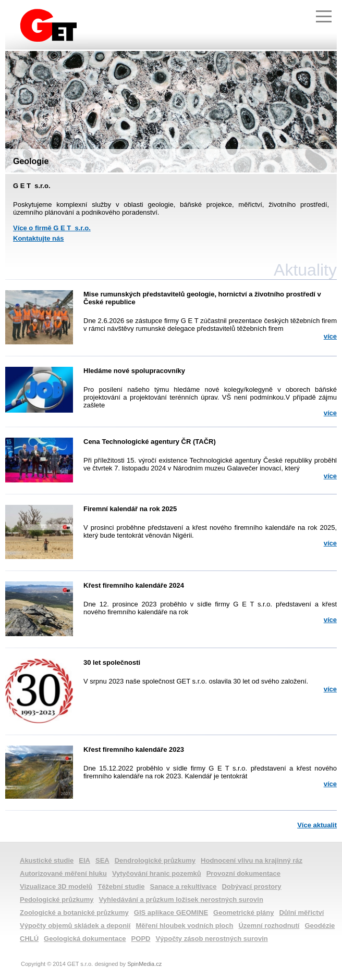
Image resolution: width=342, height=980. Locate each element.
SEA (102, 860)
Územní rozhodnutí (269, 926)
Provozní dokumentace (243, 873)
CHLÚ (29, 939)
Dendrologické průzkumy (155, 860)
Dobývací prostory (251, 886)
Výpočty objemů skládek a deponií (75, 926)
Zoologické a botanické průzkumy (74, 913)
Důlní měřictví (301, 913)
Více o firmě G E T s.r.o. (52, 228)
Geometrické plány (243, 913)
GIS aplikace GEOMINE (171, 913)
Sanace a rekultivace (184, 886)
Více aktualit (317, 825)
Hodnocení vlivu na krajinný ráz (252, 860)
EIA (84, 860)
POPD (141, 939)
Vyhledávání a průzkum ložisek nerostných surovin (181, 900)
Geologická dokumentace (85, 939)
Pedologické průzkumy (57, 900)
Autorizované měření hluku (63, 873)
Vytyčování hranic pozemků (157, 873)
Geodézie (320, 926)
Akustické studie (47, 860)
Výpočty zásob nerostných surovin (211, 939)
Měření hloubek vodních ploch (184, 926)
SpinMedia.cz (144, 964)
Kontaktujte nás (39, 238)
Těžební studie (121, 886)
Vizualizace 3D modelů (56, 886)
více (330, 336)
